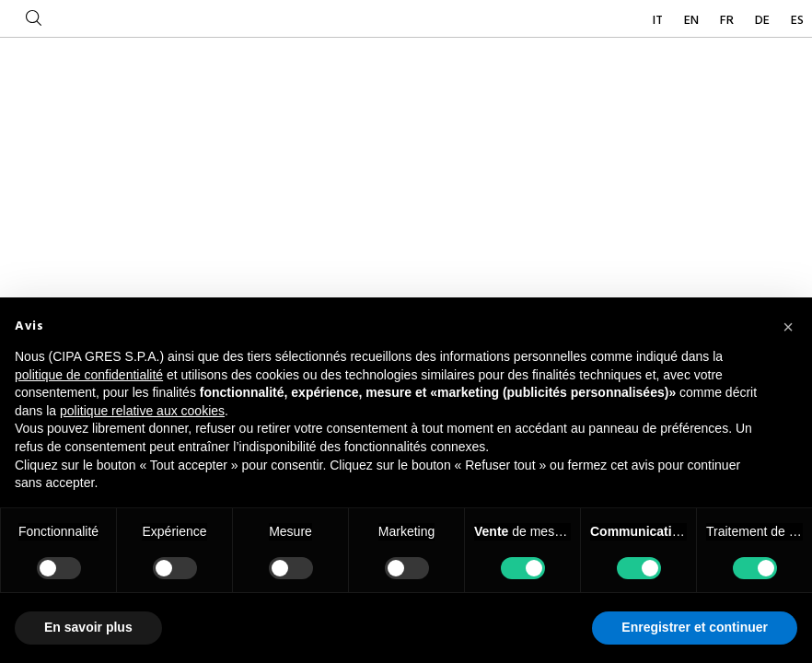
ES (797, 21)
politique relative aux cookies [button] (142, 411)
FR (728, 21)
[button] (788, 327)
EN (693, 21)
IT (659, 21)
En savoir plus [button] (88, 627)
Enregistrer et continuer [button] (695, 627)
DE (764, 21)
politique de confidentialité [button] (89, 375)
